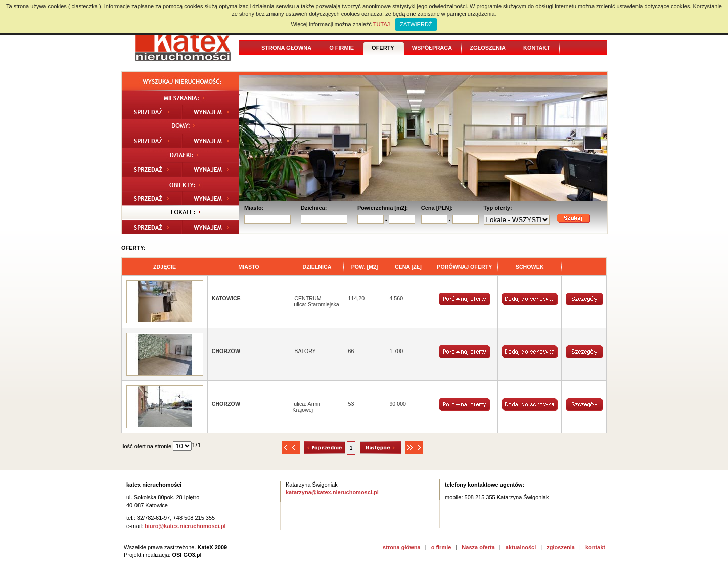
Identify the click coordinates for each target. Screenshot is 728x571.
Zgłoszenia (488, 48)
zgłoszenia (561, 547)
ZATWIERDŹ (416, 24)
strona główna (402, 547)
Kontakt (537, 48)
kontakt (595, 547)
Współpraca (432, 48)
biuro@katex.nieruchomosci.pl (185, 526)
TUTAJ (381, 24)
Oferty (383, 48)
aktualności (521, 547)
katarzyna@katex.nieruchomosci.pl (332, 492)
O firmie (342, 48)
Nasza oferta (478, 547)
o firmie (441, 547)
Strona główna (286, 48)
